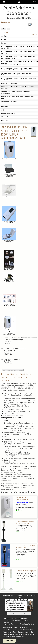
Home (4, 40)
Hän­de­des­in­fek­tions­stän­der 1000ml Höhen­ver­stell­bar (18, 52)
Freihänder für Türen (9, 102)
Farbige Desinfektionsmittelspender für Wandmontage (16, 92)
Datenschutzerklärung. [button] (17, 636)
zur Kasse (5, 36)
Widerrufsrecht (7, 117)
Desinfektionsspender (9, 83)
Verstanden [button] (9, 641)
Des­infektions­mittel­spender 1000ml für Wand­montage (18, 87)
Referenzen (5, 107)
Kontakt (4, 43)
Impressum (5, 120)
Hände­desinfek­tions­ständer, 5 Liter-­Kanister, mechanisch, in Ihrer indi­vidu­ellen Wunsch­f (18, 69)
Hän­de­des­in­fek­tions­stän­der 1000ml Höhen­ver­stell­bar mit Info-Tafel (18, 57)
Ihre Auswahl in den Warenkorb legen (13, 370)
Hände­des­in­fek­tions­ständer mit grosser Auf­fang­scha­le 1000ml (19, 47)
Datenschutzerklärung (10, 113)
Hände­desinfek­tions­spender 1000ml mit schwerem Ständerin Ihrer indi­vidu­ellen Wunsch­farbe (20, 63)
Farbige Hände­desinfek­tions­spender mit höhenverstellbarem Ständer (16, 74)
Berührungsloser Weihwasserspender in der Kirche (17, 97)
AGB (3, 110)
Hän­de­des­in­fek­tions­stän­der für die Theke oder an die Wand (19, 79)
